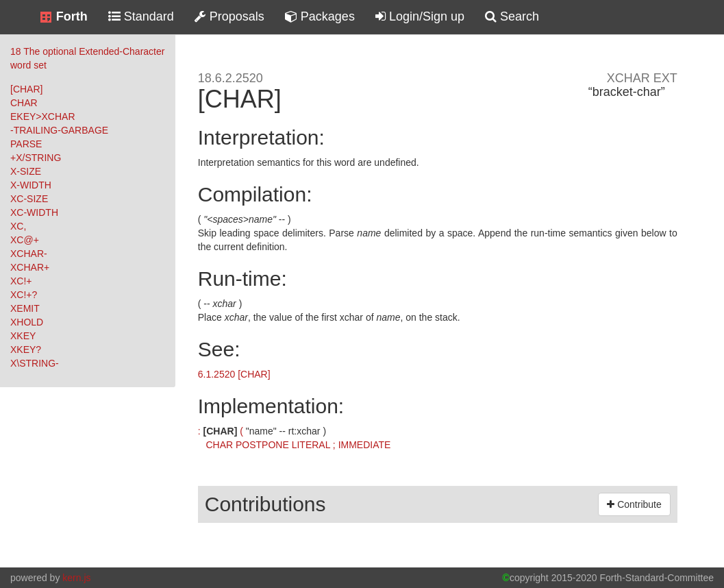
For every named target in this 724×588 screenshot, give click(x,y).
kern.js (76, 578)
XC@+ (25, 240)
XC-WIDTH (34, 212)
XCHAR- (29, 254)
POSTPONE (262, 445)
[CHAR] (26, 89)
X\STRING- (35, 363)
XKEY (23, 336)
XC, (18, 226)
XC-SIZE (29, 199)
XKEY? (26, 350)
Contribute (634, 504)
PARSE (26, 144)
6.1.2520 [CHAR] (234, 374)
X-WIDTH (31, 185)
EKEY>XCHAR (43, 117)
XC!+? (24, 295)
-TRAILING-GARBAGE (59, 130)
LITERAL (311, 445)
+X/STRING (36, 158)
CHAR (24, 103)
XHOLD (27, 322)
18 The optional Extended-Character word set (87, 58)
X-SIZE (26, 171)
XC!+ (21, 281)
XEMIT (25, 308)
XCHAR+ (30, 267)
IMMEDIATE (365, 445)
